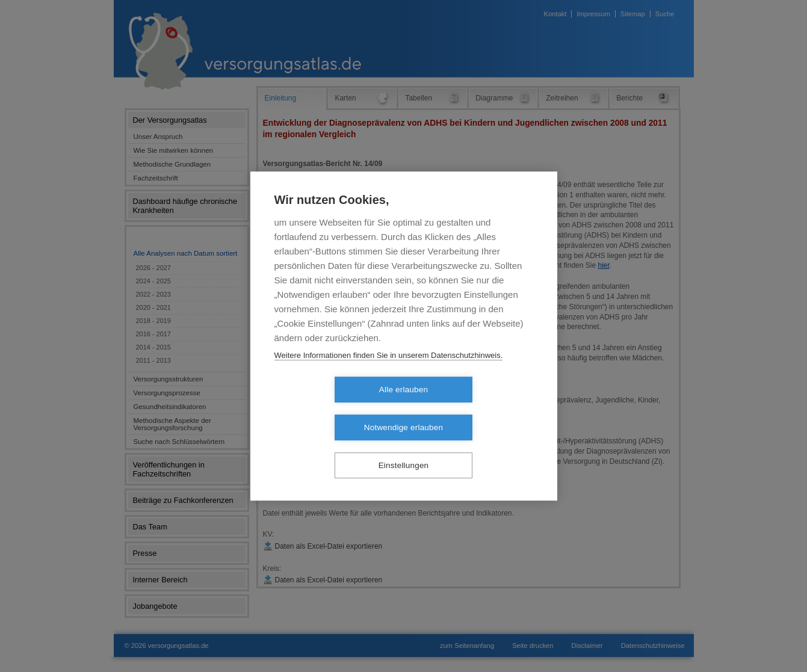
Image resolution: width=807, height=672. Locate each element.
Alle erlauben (334, 409)
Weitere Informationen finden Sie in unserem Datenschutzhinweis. (389, 374)
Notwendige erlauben (473, 409)
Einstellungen (404, 447)
